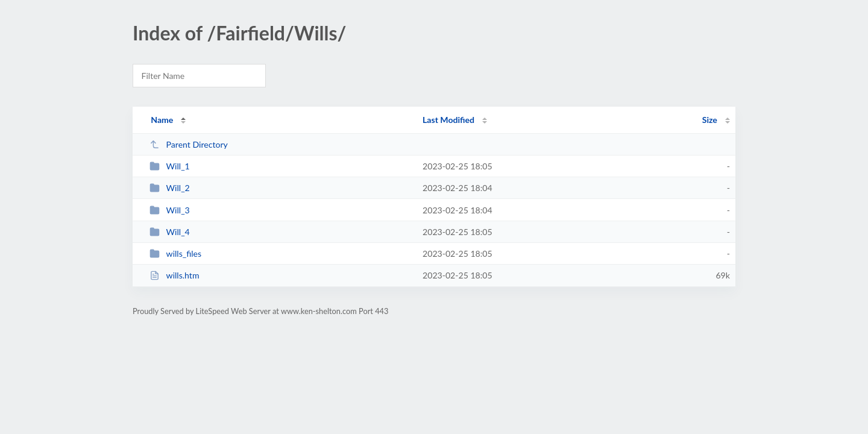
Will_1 (170, 166)
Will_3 (170, 210)
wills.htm (174, 275)
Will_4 (170, 232)
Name (162, 120)
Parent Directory (189, 144)
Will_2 (170, 188)
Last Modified (448, 120)
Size (710, 120)
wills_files (175, 253)
